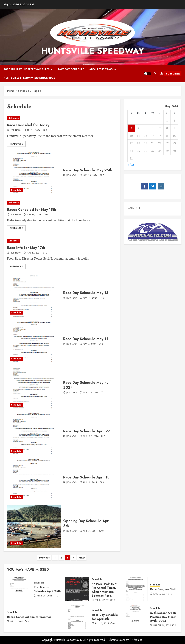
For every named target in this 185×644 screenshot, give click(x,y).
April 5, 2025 (102, 624)
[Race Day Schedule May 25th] (34, 173)
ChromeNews (117, 640)
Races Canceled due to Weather (29, 617)
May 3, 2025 (17, 622)
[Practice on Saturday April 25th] (19, 589)
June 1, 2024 (33, 130)
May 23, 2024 (90, 175)
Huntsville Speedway (92, 51)
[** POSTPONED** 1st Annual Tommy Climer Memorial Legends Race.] (77, 589)
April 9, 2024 (90, 483)
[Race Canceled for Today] (62, 118)
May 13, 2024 (90, 298)
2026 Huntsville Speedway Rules (27, 69)
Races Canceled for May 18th (32, 210)
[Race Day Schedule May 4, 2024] (34, 388)
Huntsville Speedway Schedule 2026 (29, 78)
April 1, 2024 (90, 531)
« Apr (131, 165)
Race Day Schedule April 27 (87, 431)
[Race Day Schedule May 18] (34, 296)
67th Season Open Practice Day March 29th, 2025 (163, 617)
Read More (16, 144)
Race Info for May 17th (26, 248)
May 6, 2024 (90, 344)
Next (82, 558)
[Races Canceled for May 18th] (62, 203)
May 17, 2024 (34, 253)
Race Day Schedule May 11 (86, 339)
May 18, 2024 (34, 215)
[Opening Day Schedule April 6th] (34, 527)
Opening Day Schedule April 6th (87, 523)
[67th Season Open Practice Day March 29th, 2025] (135, 617)
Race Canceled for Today (28, 125)
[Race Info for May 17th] (62, 241)
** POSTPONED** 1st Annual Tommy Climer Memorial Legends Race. (105, 590)
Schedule (14, 118)
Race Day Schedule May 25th (88, 170)
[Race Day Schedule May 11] (34, 342)
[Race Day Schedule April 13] (34, 480)
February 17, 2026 (105, 600)
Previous (44, 558)
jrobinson (16, 130)
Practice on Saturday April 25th (47, 589)
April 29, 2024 (91, 393)
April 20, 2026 (45, 596)
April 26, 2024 (91, 436)
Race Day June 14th (163, 589)
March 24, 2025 (162, 626)
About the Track (101, 69)
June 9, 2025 (160, 594)
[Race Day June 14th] (135, 589)
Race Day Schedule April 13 (86, 477)
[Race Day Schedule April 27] (34, 434)
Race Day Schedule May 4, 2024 (86, 385)
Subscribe (169, 74)
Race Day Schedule (71, 69)
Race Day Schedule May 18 (86, 293)
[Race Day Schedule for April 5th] (77, 617)
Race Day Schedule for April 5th (105, 617)
